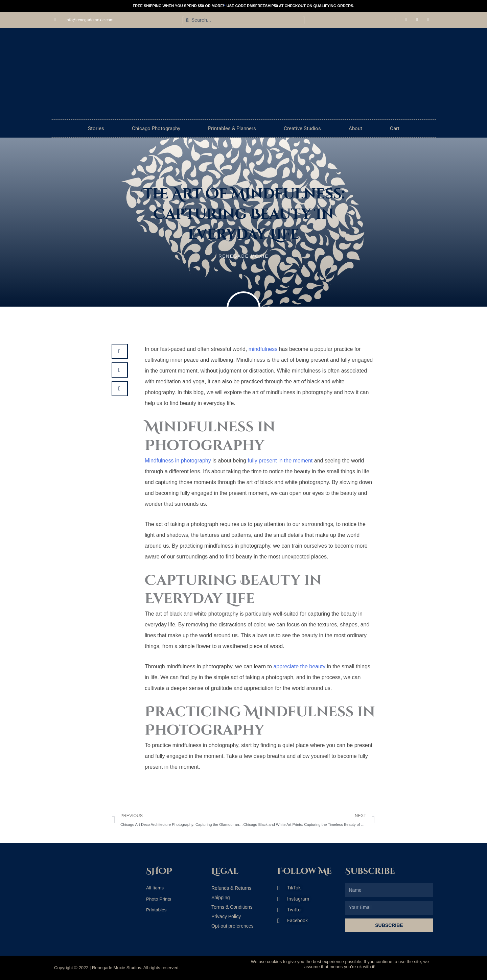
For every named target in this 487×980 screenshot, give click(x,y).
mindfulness (263, 349)
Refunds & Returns (231, 888)
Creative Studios (302, 128)
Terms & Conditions (232, 907)
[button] (120, 351)
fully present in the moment (281, 461)
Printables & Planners (232, 128)
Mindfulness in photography (178, 461)
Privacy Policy (226, 916)
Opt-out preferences (233, 926)
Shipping (221, 898)
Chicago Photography (156, 128)
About (355, 128)
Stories (96, 128)
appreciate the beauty (299, 666)
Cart (395, 128)
